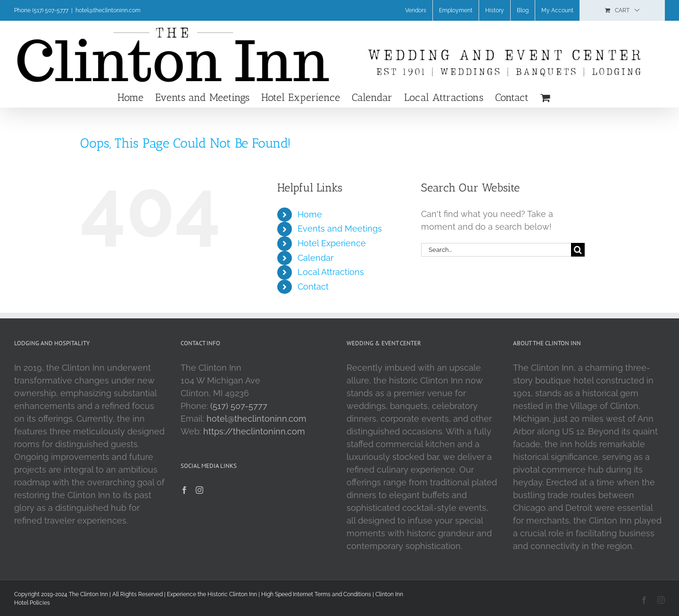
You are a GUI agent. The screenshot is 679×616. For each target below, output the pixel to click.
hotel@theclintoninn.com (108, 10)
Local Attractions (331, 272)
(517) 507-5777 (239, 406)
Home (310, 214)
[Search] (578, 250)
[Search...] (496, 250)
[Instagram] (199, 490)
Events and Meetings (340, 229)
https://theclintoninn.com (254, 431)
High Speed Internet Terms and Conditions (316, 594)
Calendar (315, 258)
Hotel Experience (332, 243)
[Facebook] (184, 490)
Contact (313, 287)
